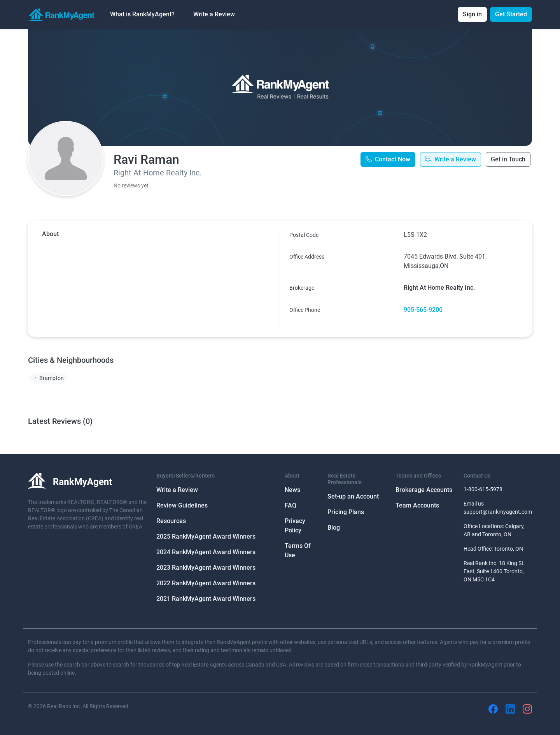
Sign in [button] (472, 14)
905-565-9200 (423, 310)
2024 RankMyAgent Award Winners (206, 552)
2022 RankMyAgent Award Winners (206, 583)
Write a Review (214, 14)
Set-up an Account (353, 496)
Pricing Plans (346, 512)
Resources (171, 521)
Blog (334, 528)
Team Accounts (417, 505)
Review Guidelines (182, 505)
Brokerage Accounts (424, 490)
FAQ (290, 505)
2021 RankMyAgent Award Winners (206, 599)
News (292, 490)
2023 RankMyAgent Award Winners (206, 568)
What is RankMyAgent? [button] (142, 14)
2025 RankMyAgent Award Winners (206, 536)
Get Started (511, 14)
